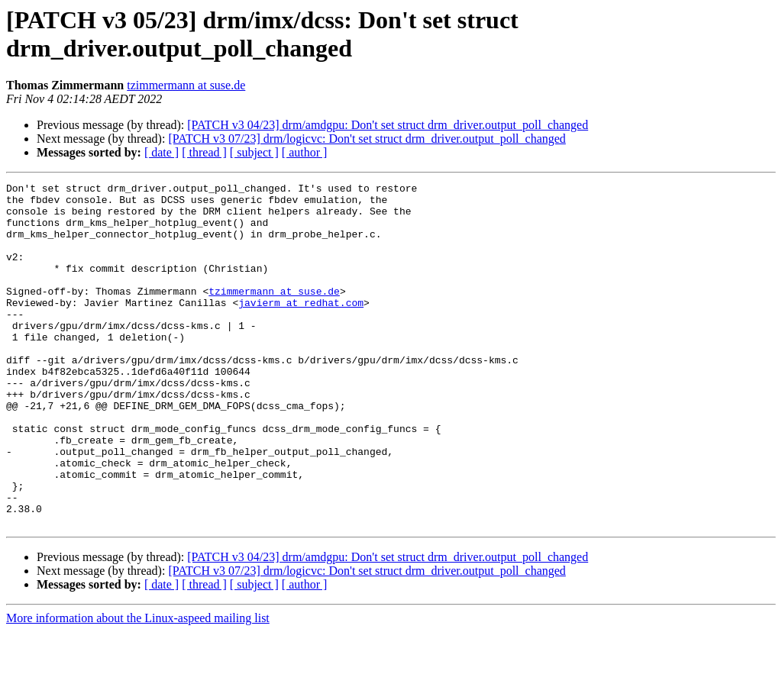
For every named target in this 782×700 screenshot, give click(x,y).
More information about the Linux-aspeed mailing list (138, 687)
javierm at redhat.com (301, 327)
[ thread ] (204, 152)
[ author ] (305, 152)
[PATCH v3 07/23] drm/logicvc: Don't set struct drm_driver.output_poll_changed (367, 139)
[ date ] (162, 152)
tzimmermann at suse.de (186, 85)
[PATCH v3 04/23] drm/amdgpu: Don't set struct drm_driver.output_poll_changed (388, 125)
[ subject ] (254, 152)
